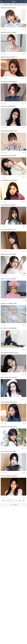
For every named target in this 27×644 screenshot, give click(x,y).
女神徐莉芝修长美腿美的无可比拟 (8, 230)
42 (16, 500)
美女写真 (19, 5)
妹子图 (15, 5)
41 (13, 500)
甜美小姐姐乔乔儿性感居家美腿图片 (9, 328)
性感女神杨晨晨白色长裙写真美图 (8, 156)
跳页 (24, 500)
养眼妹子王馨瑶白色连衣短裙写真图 (9, 377)
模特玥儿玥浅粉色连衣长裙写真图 (8, 451)
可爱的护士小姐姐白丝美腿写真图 (8, 279)
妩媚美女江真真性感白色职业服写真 (9, 476)
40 (10, 500)
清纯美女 (11, 5)
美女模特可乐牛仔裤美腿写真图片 (8, 106)
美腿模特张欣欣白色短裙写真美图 (8, 254)
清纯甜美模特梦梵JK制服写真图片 (8, 205)
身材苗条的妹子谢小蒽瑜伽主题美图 (9, 427)
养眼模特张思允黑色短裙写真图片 (8, 8)
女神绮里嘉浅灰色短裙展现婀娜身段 (9, 82)
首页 (4, 500)
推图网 (14, 2)
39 (7, 500)
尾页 (20, 500)
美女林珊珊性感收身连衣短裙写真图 (9, 180)
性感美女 (6, 5)
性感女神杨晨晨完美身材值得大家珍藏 (9, 353)
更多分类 (24, 5)
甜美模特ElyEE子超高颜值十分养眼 (9, 304)
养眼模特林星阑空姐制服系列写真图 (9, 131)
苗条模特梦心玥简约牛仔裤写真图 (8, 32)
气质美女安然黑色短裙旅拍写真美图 (9, 402)
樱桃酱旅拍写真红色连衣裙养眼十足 (9, 57)
